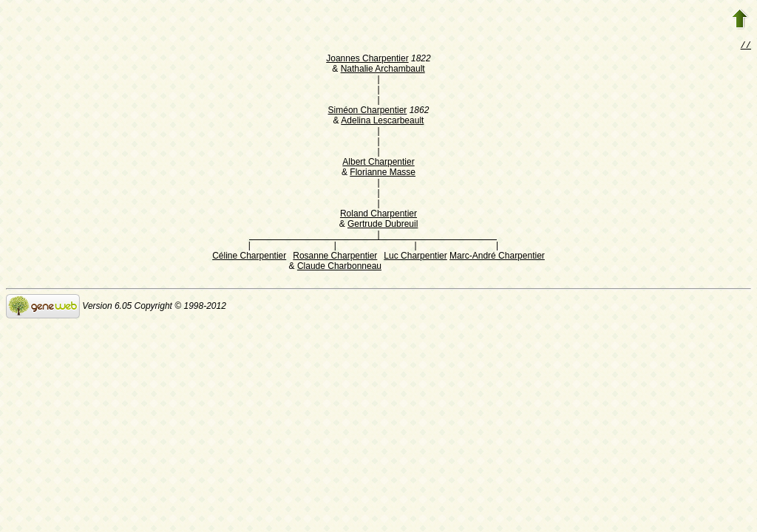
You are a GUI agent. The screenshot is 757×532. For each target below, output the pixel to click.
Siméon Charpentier (368, 112)
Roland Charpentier (378, 215)
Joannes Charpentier (367, 60)
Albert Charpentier (378, 163)
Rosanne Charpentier (335, 257)
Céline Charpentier (249, 257)
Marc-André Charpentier (497, 257)
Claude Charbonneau (339, 267)
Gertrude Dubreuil (383, 225)
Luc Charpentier (415, 257)
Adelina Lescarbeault (382, 122)
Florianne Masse (383, 174)
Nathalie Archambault (383, 70)
